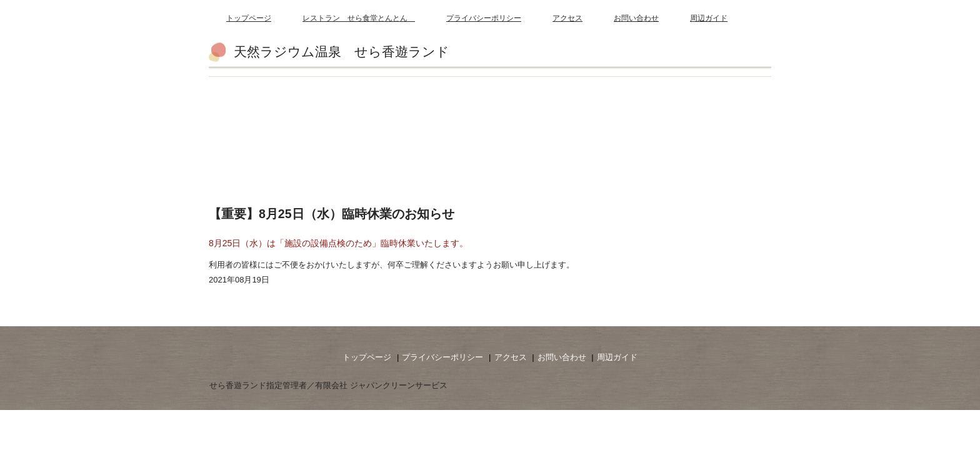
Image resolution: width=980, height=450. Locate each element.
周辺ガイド (709, 18)
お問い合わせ (636, 18)
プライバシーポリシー (484, 18)
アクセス (567, 18)
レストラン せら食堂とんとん (359, 18)
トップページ (249, 18)
